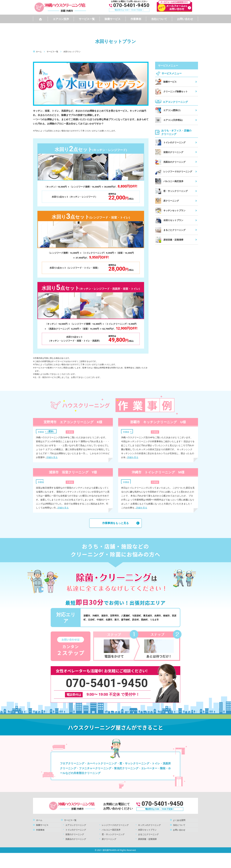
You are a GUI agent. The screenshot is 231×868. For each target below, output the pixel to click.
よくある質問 (179, 820)
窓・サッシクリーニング (113, 834)
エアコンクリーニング (76, 825)
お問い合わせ (185, 19)
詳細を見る (52, 457)
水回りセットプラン (147, 829)
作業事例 (136, 19)
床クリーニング (109, 839)
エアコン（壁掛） (46, 431)
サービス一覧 (87, 19)
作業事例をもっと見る (115, 523)
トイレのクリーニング (76, 829)
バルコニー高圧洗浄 (111, 829)
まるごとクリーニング (148, 834)
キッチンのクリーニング (149, 825)
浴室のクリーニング (75, 834)
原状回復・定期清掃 (147, 839)
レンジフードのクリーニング (115, 825)
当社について (159, 19)
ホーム (39, 820)
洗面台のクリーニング (76, 839)
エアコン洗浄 (61, 19)
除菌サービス (113, 19)
